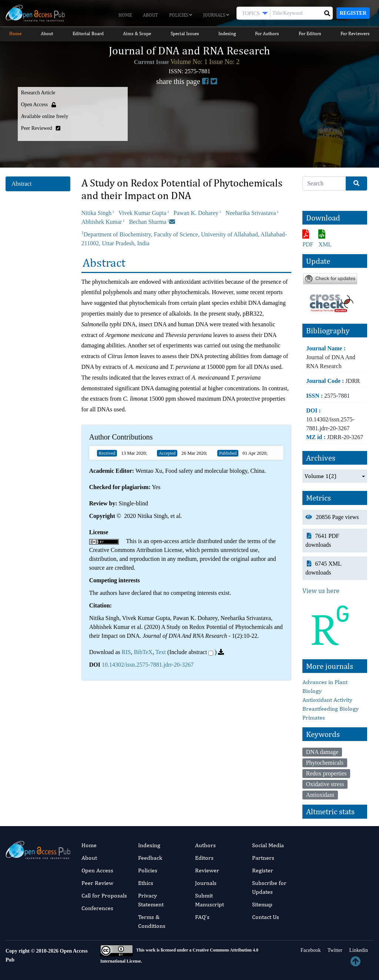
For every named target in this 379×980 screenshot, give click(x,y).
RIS (126, 652)
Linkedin (358, 950)
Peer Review (97, 883)
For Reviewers (355, 33)
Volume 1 (321, 476)
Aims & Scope (137, 33)
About (150, 15)
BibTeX (143, 652)
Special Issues (185, 33)
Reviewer (207, 870)
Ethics (146, 883)
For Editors (310, 33)
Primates (314, 718)
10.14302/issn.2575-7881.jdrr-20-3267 (148, 665)
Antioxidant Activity (327, 700)
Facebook (310, 950)
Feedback (150, 858)
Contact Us (266, 917)
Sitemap (262, 904)
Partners (263, 858)
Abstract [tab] (21, 184)
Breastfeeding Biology (331, 709)
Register (353, 13)
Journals (216, 15)
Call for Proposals (104, 895)
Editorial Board (88, 33)
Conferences (97, 908)
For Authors (267, 33)
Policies (181, 15)
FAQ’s (202, 917)
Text (161, 652)
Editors (204, 858)
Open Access (97, 870)
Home (125, 15)
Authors (205, 845)
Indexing (227, 33)
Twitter (334, 950)
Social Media (268, 845)
